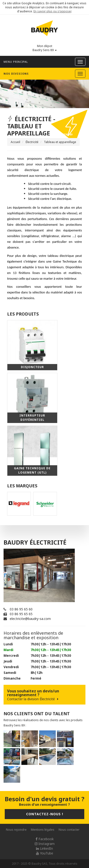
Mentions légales (43, 830)
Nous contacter (69, 830)
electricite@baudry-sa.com (30, 619)
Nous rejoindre (16, 830)
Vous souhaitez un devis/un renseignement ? (44, 695)
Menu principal (16, 62)
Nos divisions (16, 74)
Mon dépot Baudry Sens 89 (45, 48)
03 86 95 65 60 (21, 609)
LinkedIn (44, 848)
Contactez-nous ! (45, 814)
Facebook (45, 839)
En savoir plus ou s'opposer (52, 11)
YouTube (45, 853)
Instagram (45, 844)
